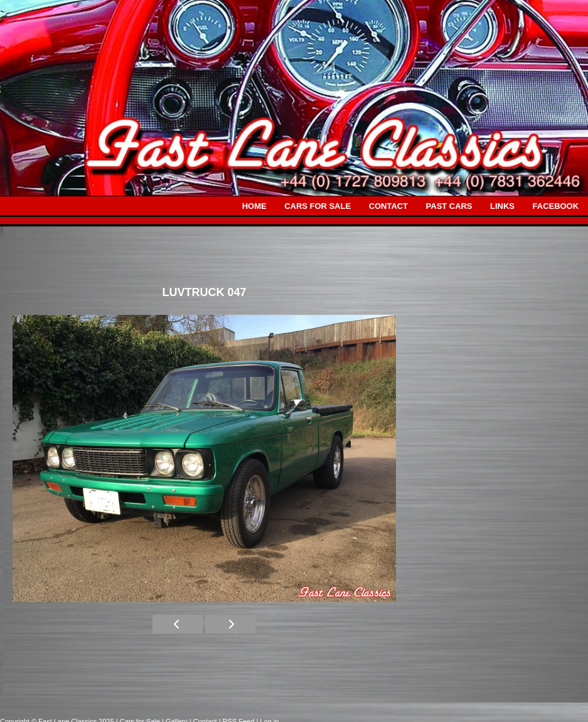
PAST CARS (449, 206)
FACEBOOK (556, 206)
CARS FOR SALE (318, 206)
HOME (254, 206)
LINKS (502, 206)
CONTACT (388, 206)
